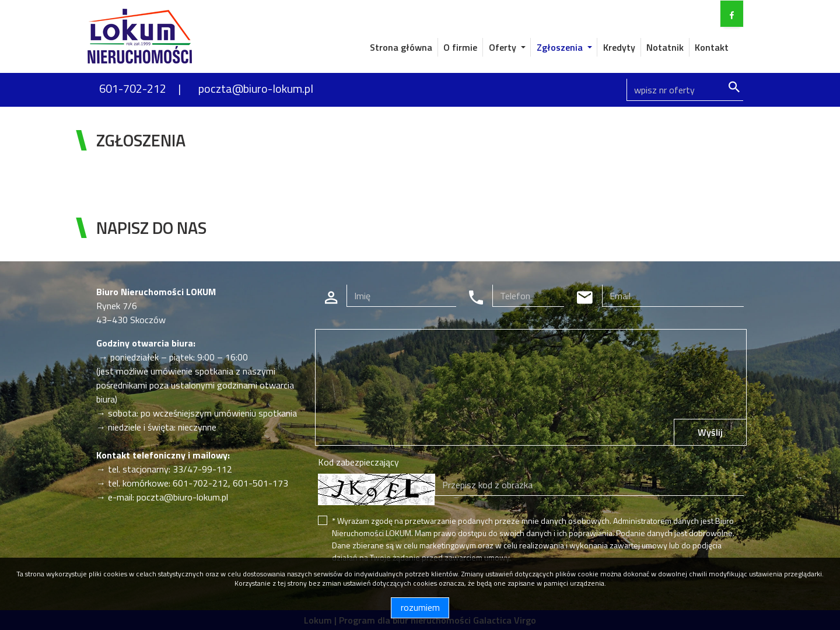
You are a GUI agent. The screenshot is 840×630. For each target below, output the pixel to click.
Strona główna (401, 47)
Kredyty (619, 47)
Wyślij (710, 432)
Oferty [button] (504, 47)
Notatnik (665, 47)
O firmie (460, 47)
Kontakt (712, 47)
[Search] (685, 90)
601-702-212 (133, 88)
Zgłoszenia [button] (561, 47)
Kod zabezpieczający (358, 462)
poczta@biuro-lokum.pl (256, 88)
